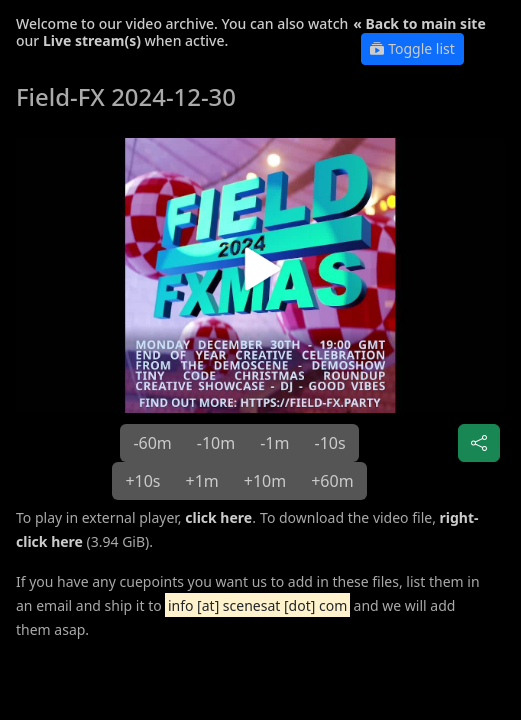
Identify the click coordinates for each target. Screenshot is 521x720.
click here (218, 517)
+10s (142, 481)
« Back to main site (419, 23)
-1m (274, 443)
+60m (332, 481)
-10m (216, 443)
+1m (202, 481)
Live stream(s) (92, 40)
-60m (152, 443)
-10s (329, 443)
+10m (265, 481)
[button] (260, 275)
